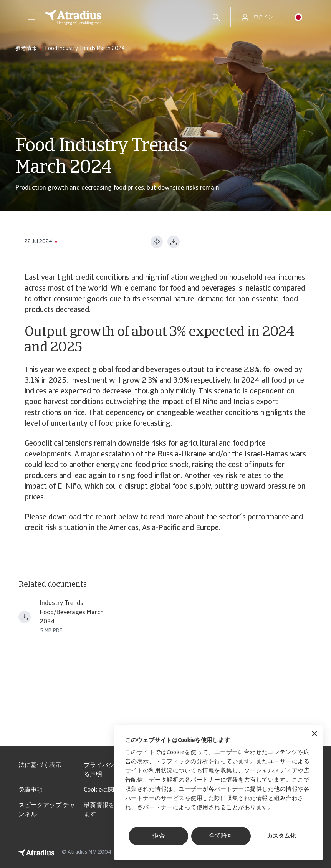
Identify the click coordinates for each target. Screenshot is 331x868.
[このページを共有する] (157, 242)
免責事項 (31, 790)
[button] (31, 17)
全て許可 (221, 836)
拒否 (159, 836)
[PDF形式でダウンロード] (174, 242)
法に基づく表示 (40, 765)
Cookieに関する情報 (111, 790)
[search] (216, 17)
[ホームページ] (120, 17)
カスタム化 (281, 836)
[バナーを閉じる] (314, 735)
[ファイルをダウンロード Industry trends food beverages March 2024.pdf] (25, 617)
